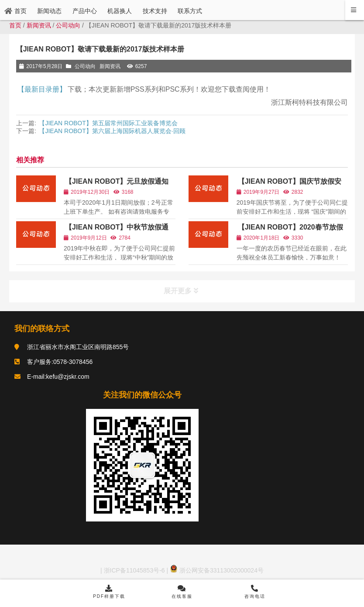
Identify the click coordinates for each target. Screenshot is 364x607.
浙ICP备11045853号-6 (134, 570)
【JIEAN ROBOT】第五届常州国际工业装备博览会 (108, 123)
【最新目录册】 (42, 89)
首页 (15, 25)
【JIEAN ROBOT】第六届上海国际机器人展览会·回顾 (112, 131)
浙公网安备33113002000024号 (217, 570)
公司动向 (68, 25)
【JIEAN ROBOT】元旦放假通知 (117, 181)
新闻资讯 (39, 25)
